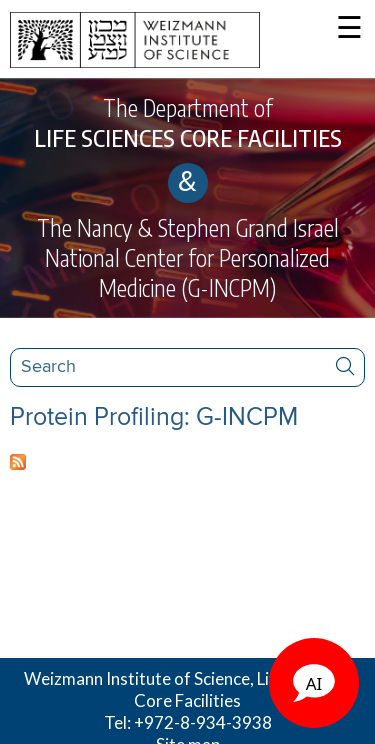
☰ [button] (349, 29)
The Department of (187, 123)
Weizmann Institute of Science (137, 678)
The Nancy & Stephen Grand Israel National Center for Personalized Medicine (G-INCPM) (188, 257)
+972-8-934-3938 (203, 722)
